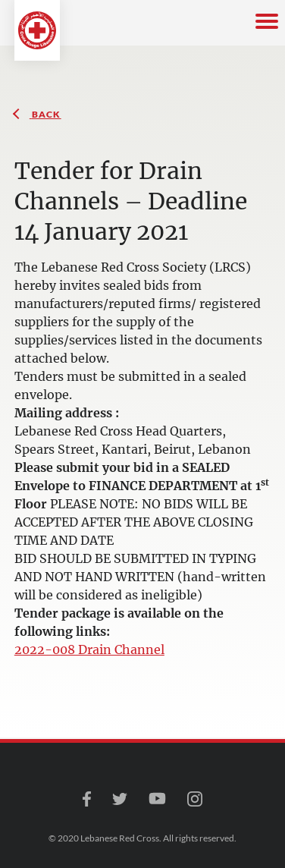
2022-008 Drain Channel (89, 649)
